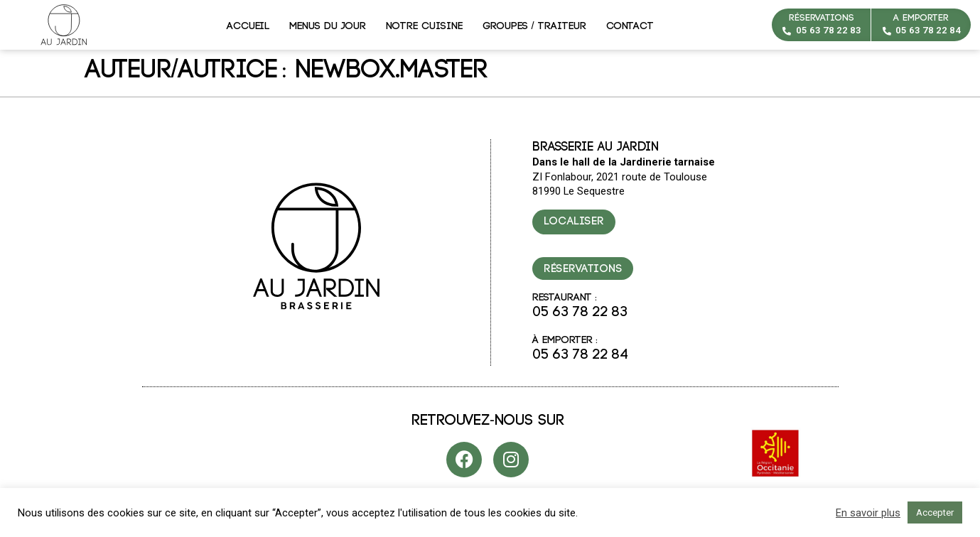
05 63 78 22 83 (829, 30)
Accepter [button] (935, 512)
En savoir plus (868, 513)
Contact (630, 26)
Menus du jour (328, 26)
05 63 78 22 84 (928, 30)
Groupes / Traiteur (534, 26)
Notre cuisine (424, 26)
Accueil (248, 26)
